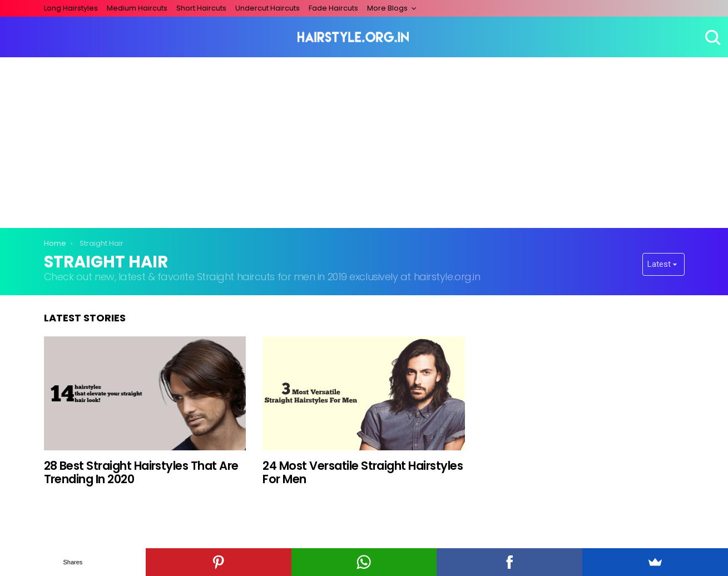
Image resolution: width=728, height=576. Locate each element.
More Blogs (387, 8)
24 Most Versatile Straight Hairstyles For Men (363, 472)
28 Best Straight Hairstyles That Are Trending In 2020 (141, 472)
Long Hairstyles (71, 8)
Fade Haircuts (333, 8)
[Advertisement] (364, 141)
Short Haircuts (201, 8)
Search (711, 37)
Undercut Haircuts (268, 8)
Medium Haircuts (137, 8)
